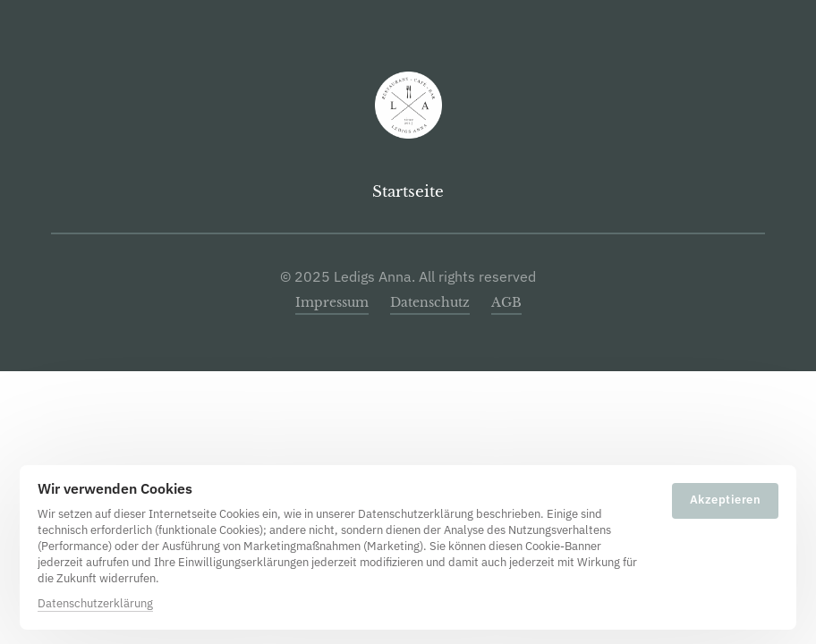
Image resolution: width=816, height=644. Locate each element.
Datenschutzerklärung (95, 603)
